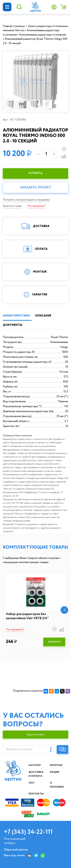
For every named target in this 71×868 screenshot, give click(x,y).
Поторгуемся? (36, 206)
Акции (55, 772)
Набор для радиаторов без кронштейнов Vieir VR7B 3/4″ (27, 616)
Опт (32, 783)
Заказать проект (36, 188)
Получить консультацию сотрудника (26, 200)
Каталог (35, 765)
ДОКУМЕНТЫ (13, 325)
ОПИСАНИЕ (43, 316)
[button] (64, 610)
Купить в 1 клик (12, 206)
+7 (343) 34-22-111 (28, 832)
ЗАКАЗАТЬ (54, 642)
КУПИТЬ (36, 173)
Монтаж (56, 765)
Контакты (36, 794)
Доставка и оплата (36, 774)
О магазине (57, 785)
